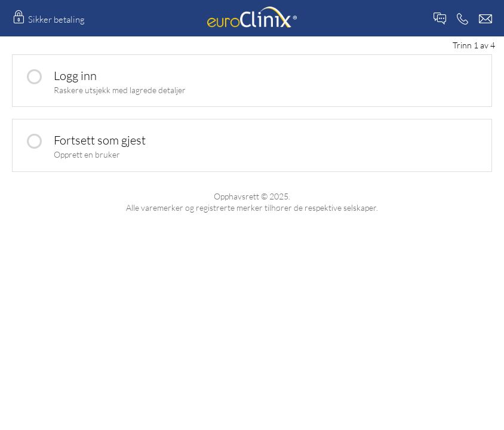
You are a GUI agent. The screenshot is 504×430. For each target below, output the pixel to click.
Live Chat (440, 19)
